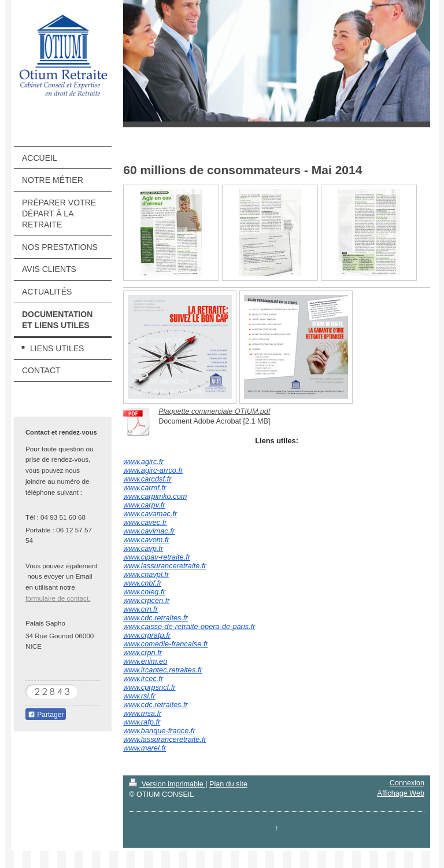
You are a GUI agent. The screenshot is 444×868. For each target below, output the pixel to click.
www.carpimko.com (155, 496)
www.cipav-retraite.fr (157, 557)
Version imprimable (167, 784)
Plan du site (228, 784)
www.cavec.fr (145, 522)
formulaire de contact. (58, 598)
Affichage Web (401, 793)
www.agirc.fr (143, 461)
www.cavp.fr (143, 548)
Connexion (407, 783)
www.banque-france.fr (159, 731)
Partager (46, 715)
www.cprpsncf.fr (149, 687)
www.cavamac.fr (150, 514)
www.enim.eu (145, 661)
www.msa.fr (142, 713)
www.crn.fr (140, 609)
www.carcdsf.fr (147, 479)
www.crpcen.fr (146, 600)
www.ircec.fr (143, 678)
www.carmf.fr (145, 488)
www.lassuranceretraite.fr (165, 566)
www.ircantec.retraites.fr (163, 670)
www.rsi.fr (139, 696)
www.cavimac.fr (149, 531)
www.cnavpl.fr (146, 574)
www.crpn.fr (143, 652)
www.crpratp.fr (147, 635)
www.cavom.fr (146, 540)
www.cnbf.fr (142, 583)
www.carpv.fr (144, 505)
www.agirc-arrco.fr (153, 470)
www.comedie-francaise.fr (166, 644)
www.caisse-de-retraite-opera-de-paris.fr (189, 626)
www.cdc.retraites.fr (156, 618)
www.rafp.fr (142, 722)
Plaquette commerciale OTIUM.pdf (214, 411)
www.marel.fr (145, 748)
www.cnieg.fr (144, 592)
